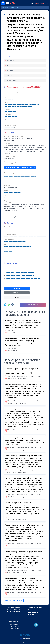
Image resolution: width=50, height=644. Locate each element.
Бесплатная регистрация (41, 3)
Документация (17, 293)
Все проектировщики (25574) (14, 601)
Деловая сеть (10, 616)
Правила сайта (33, 612)
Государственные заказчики (14, 610)
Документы (11, 75)
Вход (31, 3)
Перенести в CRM (33, 305)
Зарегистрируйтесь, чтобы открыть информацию (20, 168)
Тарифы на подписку (35, 608)
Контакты (10, 70)
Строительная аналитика (13, 612)
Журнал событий (17, 297)
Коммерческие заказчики (13, 607)
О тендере (10, 65)
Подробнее (17, 288)
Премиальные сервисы (13, 614)
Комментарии (12, 80)
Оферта (31, 610)
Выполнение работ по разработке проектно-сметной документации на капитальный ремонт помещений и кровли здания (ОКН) (24, 371)
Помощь (31, 614)
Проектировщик (12, 60)
